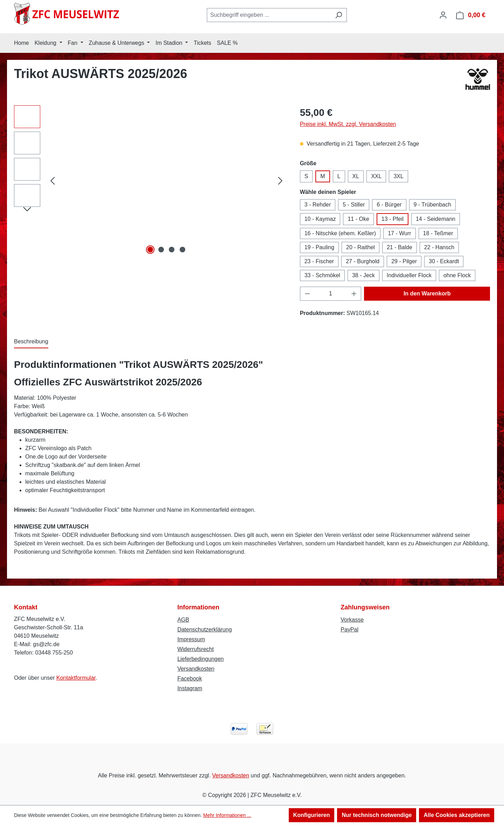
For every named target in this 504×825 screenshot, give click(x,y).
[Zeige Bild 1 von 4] (150, 250)
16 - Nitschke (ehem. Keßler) (340, 233)
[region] (150, 181)
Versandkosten (196, 669)
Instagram (190, 688)
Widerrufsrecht (196, 649)
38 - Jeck (363, 275)
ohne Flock (457, 275)
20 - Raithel (360, 247)
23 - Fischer (319, 261)
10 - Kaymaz (320, 219)
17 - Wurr (399, 233)
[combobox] (269, 15)
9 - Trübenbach (433, 205)
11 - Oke (358, 219)
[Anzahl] (331, 294)
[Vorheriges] (52, 180)
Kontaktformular (76, 678)
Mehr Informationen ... (227, 815)
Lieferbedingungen (201, 659)
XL (356, 176)
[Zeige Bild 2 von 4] (161, 250)
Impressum (191, 639)
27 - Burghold (363, 261)
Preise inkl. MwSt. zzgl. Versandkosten (348, 124)
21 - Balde (400, 247)
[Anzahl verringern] (307, 294)
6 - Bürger (389, 205)
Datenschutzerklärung (205, 630)
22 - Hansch (439, 247)
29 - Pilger (404, 261)
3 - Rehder (318, 205)
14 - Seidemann (436, 219)
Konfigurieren (312, 815)
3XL (398, 176)
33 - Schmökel (322, 275)
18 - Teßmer (438, 233)
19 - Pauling (319, 247)
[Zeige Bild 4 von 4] (182, 250)
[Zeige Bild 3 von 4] (172, 250)
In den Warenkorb (427, 293)
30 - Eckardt (444, 261)
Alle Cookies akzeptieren (457, 815)
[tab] (31, 342)
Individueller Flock (409, 275)
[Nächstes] (280, 180)
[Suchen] (339, 15)
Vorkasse (352, 620)
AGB (183, 620)
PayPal (349, 630)
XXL (376, 176)
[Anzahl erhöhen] (354, 294)
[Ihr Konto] (443, 15)
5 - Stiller (354, 205)
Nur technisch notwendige (377, 815)
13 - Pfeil (393, 219)
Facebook (190, 679)
